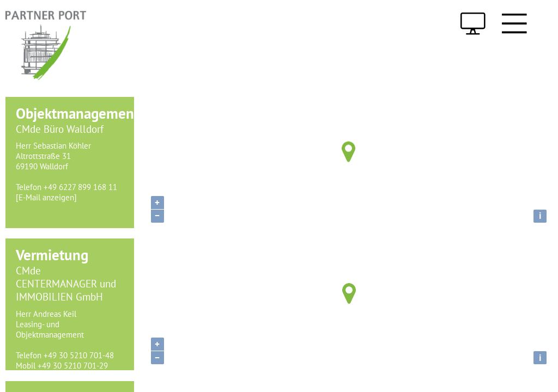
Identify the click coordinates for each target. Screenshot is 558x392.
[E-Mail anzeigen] (46, 197)
